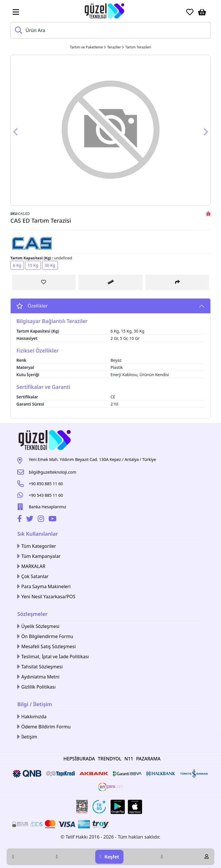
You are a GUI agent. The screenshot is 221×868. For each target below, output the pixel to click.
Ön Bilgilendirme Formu (45, 637)
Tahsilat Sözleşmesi (40, 667)
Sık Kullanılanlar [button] (38, 534)
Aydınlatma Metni (38, 677)
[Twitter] (31, 520)
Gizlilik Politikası (36, 687)
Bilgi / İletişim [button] (35, 704)
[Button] (26, 130)
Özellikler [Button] (32, 306)
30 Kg (50, 265)
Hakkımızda (32, 717)
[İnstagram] (42, 520)
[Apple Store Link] (135, 807)
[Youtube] (53, 520)
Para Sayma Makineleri (44, 587)
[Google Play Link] (118, 807)
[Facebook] (20, 520)
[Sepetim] (202, 12)
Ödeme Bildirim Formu (44, 727)
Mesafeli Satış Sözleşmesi (46, 647)
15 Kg (33, 265)
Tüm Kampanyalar (39, 556)
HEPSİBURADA (79, 759)
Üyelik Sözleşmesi (38, 626)
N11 (129, 759)
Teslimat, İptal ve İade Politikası (53, 657)
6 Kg (17, 265)
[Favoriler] (190, 12)
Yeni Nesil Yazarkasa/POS (46, 597)
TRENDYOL (110, 759)
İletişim (27, 737)
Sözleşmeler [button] (32, 614)
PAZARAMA (148, 759)
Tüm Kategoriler (37, 546)
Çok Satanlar (33, 577)
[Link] (104, 11)
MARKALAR (31, 566)
